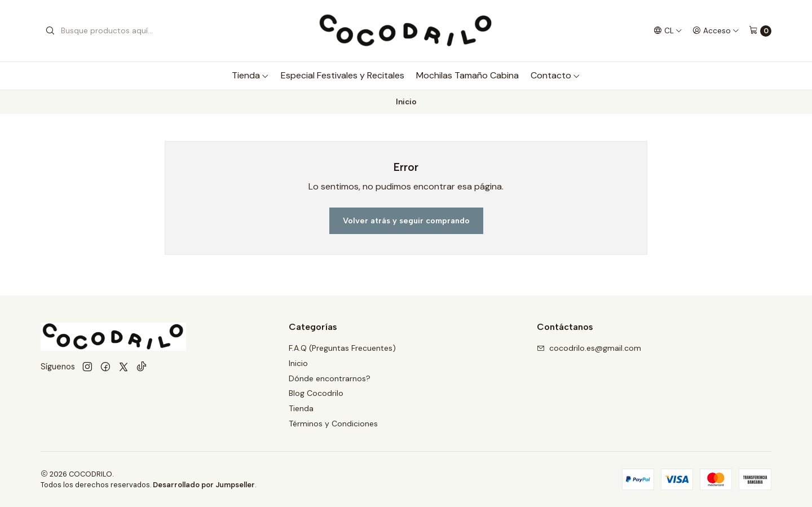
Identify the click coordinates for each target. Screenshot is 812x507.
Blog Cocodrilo (316, 393)
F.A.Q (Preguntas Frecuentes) (342, 348)
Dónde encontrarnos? (330, 378)
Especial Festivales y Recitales (343, 75)
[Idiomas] (668, 30)
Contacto (555, 75)
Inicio (298, 363)
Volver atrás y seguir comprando (406, 221)
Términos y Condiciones (333, 424)
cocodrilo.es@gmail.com (589, 348)
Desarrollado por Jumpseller (204, 485)
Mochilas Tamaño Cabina (467, 75)
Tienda (250, 75)
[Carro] (760, 31)
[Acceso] (716, 30)
